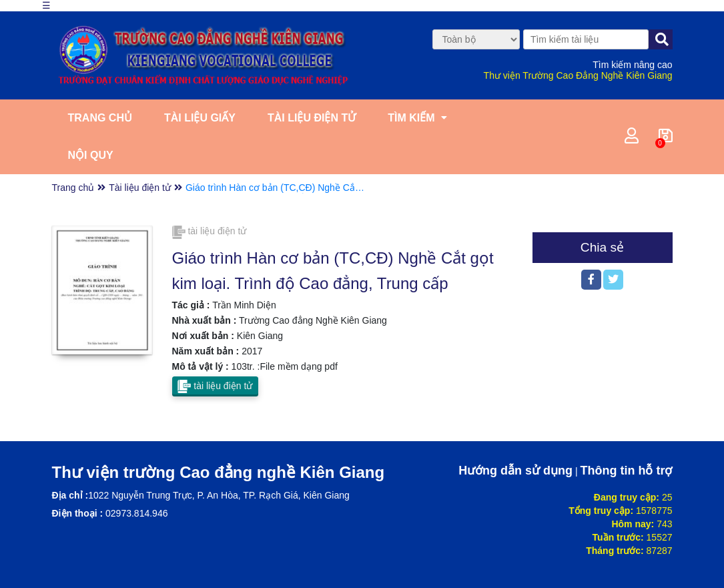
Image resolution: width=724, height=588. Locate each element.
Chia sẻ (602, 247)
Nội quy (91, 155)
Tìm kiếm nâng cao (632, 65)
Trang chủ (100, 118)
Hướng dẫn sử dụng (515, 471)
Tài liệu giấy (200, 118)
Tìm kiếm (411, 118)
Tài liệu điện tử (312, 118)
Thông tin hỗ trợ (627, 471)
